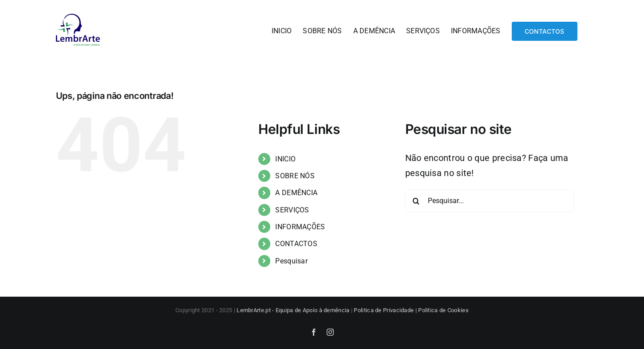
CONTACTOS (296, 244)
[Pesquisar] (416, 201)
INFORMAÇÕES (300, 227)
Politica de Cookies (443, 310)
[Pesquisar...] (490, 201)
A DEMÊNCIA (296, 193)
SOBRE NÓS (295, 176)
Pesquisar (291, 261)
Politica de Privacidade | (386, 310)
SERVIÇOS (292, 210)
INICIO (285, 159)
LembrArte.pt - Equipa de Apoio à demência (293, 310)
